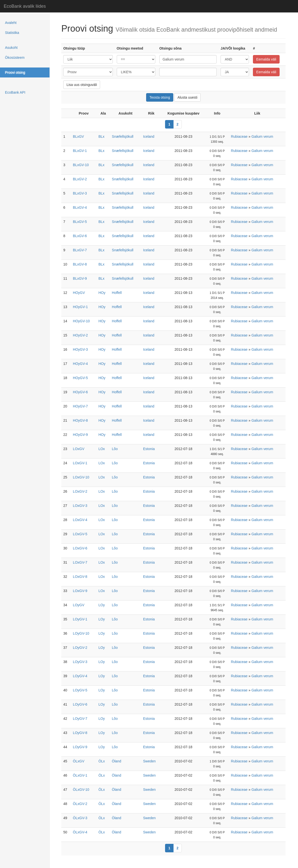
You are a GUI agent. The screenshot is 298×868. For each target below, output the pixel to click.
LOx (102, 449)
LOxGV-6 (80, 548)
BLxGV (78, 136)
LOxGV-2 (80, 491)
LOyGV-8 (80, 733)
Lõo (115, 449)
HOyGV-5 (80, 378)
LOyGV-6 (80, 704)
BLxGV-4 (80, 207)
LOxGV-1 (80, 463)
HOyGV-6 (80, 392)
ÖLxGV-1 (80, 775)
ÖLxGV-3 (80, 818)
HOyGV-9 (80, 435)
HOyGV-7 (80, 406)
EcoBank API (15, 92)
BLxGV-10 (81, 165)
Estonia (149, 449)
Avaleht (11, 23)
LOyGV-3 (80, 662)
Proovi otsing (15, 72)
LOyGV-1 (80, 619)
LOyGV (79, 605)
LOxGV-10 (81, 477)
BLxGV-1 (80, 151)
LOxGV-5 (80, 534)
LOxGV (79, 449)
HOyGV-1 (80, 307)
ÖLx (102, 761)
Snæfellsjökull (122, 136)
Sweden (149, 761)
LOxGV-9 (80, 591)
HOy (102, 293)
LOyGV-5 (80, 690)
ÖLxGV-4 (80, 832)
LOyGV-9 (80, 747)
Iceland (149, 136)
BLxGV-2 (80, 179)
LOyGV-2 (80, 648)
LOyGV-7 (80, 719)
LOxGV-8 (80, 577)
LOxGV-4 (80, 520)
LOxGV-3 (80, 506)
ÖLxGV (79, 761)
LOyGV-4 (80, 676)
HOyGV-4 (80, 364)
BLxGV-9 (80, 278)
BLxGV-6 (80, 236)
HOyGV (79, 293)
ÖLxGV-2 (80, 804)
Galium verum (262, 136)
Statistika (12, 33)
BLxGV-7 (80, 250)
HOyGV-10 (81, 321)
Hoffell (117, 293)
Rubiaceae (239, 136)
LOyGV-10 (81, 633)
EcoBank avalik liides (25, 6)
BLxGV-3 (80, 193)
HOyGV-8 (80, 420)
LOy (102, 605)
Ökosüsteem (15, 58)
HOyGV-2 (80, 335)
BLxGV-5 (80, 222)
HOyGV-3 (80, 349)
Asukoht (11, 48)
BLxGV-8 (80, 264)
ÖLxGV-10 (81, 790)
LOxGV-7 (80, 562)
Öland (116, 761)
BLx (101, 136)
